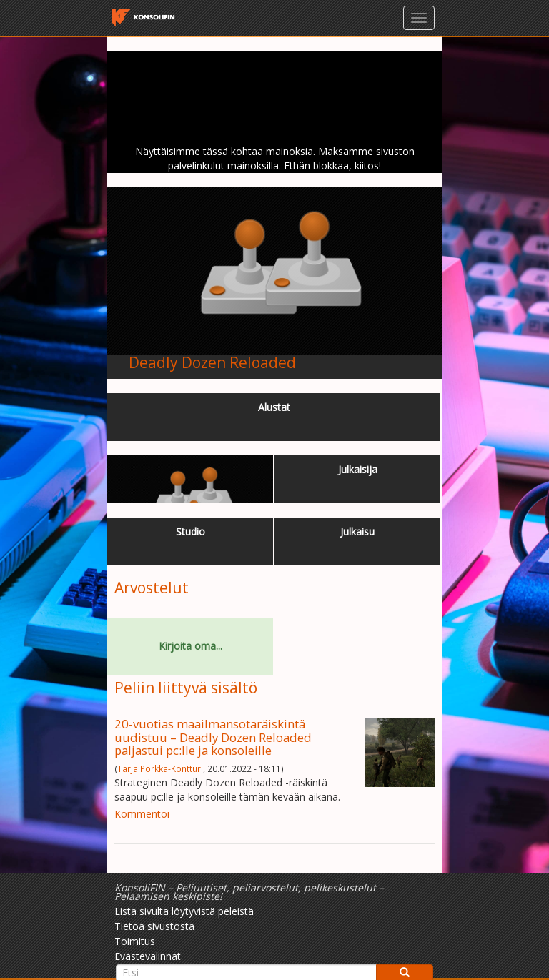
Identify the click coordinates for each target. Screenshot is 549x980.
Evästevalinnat (148, 956)
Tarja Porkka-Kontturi (160, 768)
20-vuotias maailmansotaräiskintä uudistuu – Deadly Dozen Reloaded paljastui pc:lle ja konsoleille (213, 737)
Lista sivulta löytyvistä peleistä (184, 911)
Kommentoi (142, 814)
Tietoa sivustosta (154, 926)
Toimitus (135, 941)
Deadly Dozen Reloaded (212, 362)
